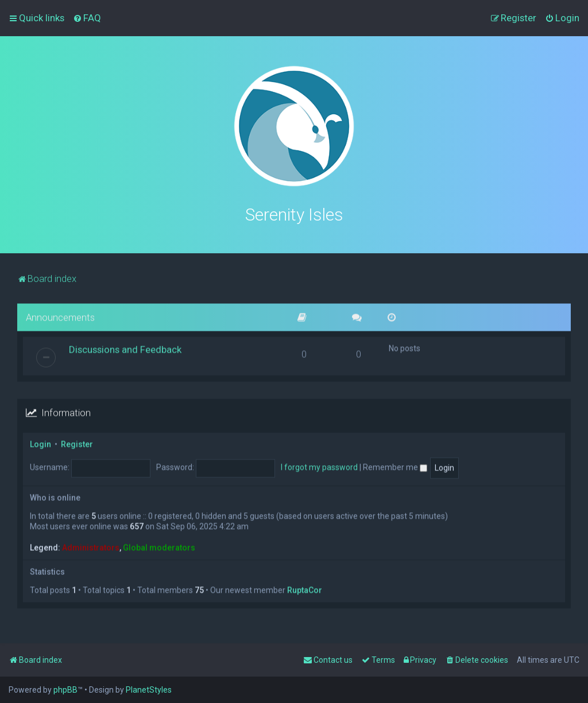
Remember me (395, 466)
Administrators (91, 546)
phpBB (65, 690)
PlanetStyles (149, 690)
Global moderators (159, 546)
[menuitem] (87, 18)
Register (77, 443)
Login (40, 443)
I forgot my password (319, 466)
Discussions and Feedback (125, 348)
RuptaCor (305, 589)
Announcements (60, 315)
